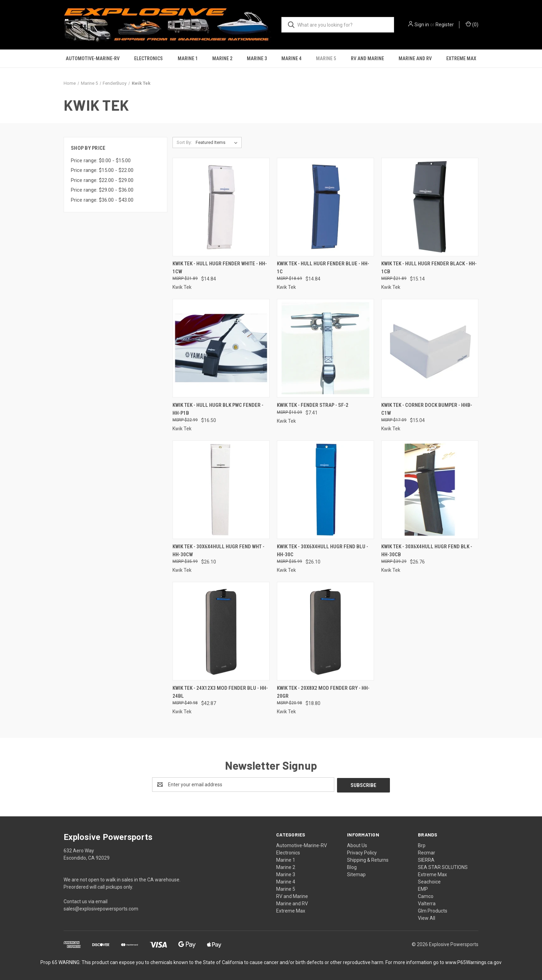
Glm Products (433, 910)
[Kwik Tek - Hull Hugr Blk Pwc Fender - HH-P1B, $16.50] (221, 348)
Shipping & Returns (368, 859)
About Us (357, 845)
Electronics (148, 58)
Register (445, 25)
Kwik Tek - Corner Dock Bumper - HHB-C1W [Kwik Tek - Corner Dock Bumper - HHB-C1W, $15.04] (427, 409)
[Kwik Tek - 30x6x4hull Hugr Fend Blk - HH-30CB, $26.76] (430, 490)
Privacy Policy (362, 852)
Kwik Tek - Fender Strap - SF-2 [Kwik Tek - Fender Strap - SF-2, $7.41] (313, 405)
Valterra (427, 903)
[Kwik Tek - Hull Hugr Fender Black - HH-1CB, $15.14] (430, 207)
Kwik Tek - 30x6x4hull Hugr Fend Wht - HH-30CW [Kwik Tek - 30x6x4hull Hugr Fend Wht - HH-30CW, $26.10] (218, 551)
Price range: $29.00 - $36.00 (102, 190)
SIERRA (426, 859)
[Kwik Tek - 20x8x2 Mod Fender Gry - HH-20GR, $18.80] (325, 631)
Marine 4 (291, 58)
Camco (426, 896)
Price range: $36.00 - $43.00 (102, 200)
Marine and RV (415, 58)
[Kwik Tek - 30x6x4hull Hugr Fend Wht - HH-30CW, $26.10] (221, 490)
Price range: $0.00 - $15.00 (101, 161)
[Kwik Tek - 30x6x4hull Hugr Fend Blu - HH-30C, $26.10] (325, 490)
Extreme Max (461, 58)
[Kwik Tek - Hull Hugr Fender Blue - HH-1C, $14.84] (325, 207)
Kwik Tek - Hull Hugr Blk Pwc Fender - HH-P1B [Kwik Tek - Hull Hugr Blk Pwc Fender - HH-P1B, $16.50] (218, 409)
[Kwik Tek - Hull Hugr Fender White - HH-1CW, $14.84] (221, 207)
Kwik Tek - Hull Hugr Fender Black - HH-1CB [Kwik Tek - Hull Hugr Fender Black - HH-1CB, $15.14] (429, 268)
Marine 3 (257, 58)
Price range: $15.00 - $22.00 (102, 170)
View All (427, 917)
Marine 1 (188, 58)
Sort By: (184, 142)
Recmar (427, 852)
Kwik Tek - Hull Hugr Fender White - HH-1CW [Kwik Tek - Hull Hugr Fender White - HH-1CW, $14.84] (220, 268)
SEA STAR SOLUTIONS (443, 867)
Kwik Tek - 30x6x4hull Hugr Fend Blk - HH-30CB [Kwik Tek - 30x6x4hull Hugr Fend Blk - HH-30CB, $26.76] (427, 551)
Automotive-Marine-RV (93, 58)
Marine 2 (222, 58)
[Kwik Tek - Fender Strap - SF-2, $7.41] (325, 348)
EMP (423, 888)
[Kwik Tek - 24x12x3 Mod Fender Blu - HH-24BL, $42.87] (221, 631)
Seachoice (429, 881)
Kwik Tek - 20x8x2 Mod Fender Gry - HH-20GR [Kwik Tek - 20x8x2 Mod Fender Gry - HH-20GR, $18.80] (323, 692)
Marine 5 (326, 58)
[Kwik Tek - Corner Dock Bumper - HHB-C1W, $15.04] (430, 348)
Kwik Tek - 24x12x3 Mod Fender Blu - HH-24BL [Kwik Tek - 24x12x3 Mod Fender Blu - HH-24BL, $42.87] (220, 692)
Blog (352, 867)
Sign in (422, 25)
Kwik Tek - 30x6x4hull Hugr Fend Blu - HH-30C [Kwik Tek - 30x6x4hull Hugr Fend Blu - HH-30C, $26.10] (323, 551)
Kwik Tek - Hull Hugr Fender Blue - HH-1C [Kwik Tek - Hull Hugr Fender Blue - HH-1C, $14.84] (323, 268)
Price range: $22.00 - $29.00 (102, 180)
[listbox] (218, 143)
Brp (422, 845)
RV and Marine (367, 58)
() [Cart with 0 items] (472, 24)
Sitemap (356, 874)
